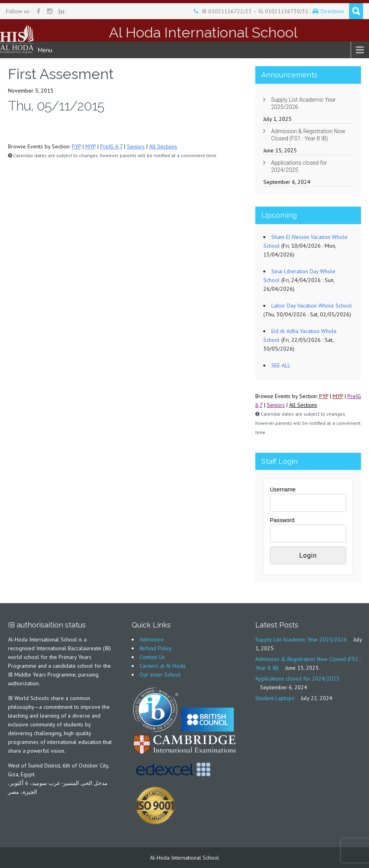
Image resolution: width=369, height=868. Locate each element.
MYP (91, 146)
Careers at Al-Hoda (163, 666)
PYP (76, 146)
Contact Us (152, 657)
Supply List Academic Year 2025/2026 (304, 103)
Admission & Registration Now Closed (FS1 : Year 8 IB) (308, 135)
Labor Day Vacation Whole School (312, 306)
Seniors (136, 146)
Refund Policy (156, 648)
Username (283, 489)
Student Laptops (275, 698)
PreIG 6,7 (111, 146)
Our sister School (160, 675)
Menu (45, 50)
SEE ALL (281, 365)
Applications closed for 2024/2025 (299, 166)
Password (282, 520)
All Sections (163, 146)
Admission (152, 639)
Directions (333, 11)
